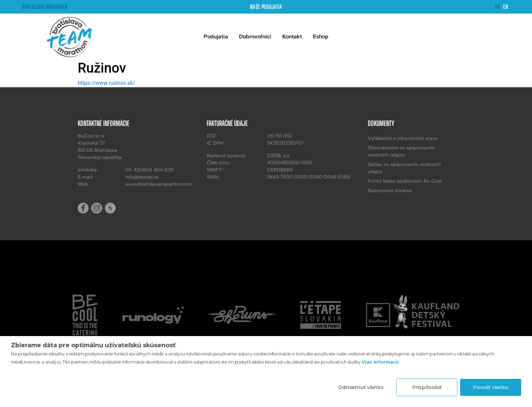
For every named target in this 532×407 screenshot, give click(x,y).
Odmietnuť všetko (361, 387)
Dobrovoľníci (255, 37)
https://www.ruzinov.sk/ (106, 83)
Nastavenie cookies (390, 191)
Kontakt (292, 37)
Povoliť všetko (491, 387)
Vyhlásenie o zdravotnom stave (403, 138)
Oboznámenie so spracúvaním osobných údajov (401, 152)
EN (506, 7)
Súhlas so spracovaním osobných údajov (404, 168)
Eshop (321, 37)
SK (497, 7)
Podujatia (216, 37)
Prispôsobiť (427, 387)
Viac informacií (380, 362)
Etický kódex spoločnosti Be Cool (405, 181)
